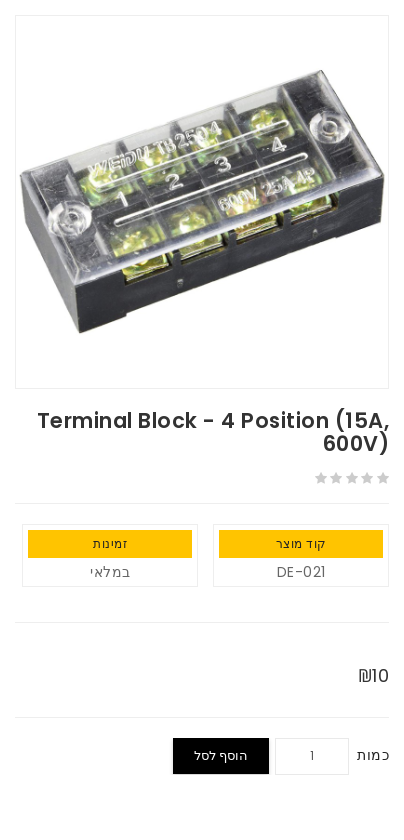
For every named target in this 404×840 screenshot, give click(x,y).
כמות (373, 755)
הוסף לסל (221, 755)
